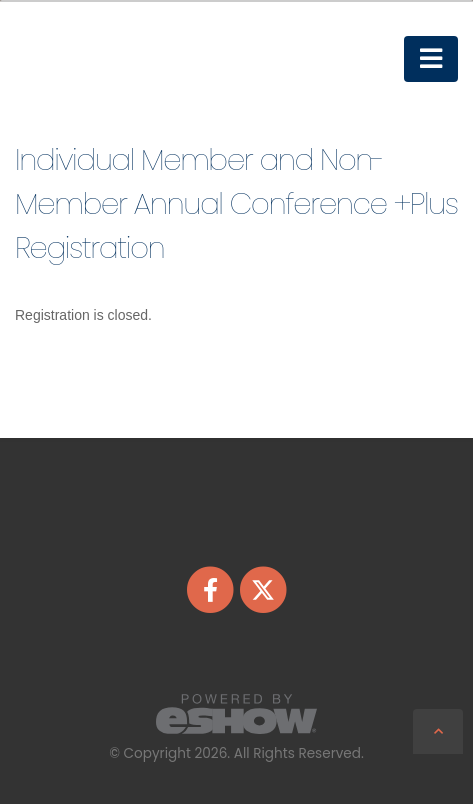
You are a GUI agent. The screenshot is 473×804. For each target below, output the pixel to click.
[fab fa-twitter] (262, 588)
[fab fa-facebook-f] (212, 588)
